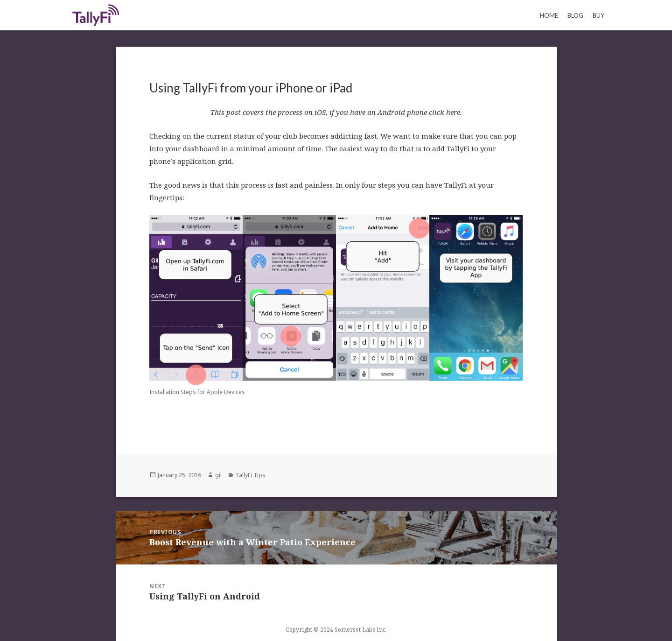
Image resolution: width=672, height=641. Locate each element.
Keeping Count (96, 15)
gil (218, 475)
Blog (575, 15)
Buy (598, 15)
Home (549, 15)
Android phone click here (418, 112)
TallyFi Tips (251, 475)
